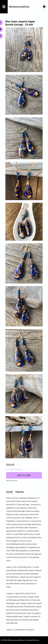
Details (10, 492)
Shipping (19, 492)
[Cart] (44, 7)
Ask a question (12, 481)
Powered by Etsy (32, 640)
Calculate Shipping (14, 469)
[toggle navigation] (4, 7)
